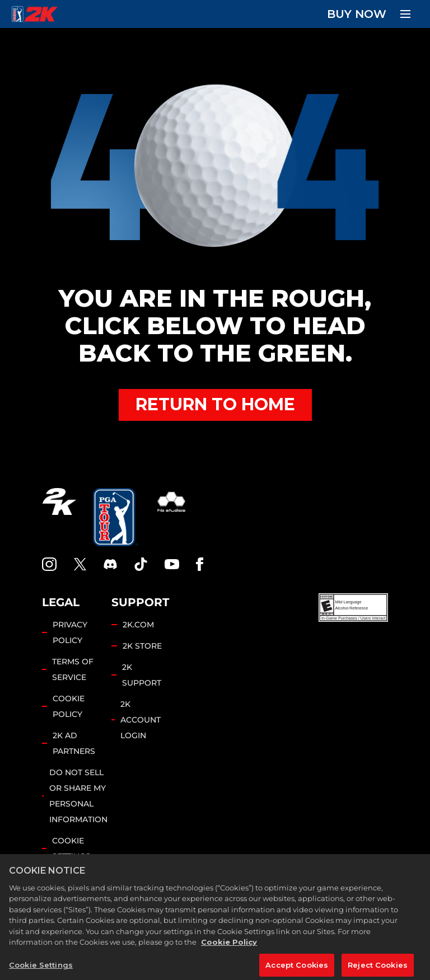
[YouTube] (172, 564)
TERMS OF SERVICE (73, 669)
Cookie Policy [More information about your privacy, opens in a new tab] (229, 953)
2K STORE (142, 646)
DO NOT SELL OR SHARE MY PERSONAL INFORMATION (78, 796)
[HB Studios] (171, 517)
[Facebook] (200, 564)
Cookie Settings (71, 848)
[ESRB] (353, 608)
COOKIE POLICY (69, 706)
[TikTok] (141, 564)
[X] (80, 564)
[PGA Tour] (116, 517)
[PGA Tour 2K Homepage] (34, 14)
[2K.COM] (59, 517)
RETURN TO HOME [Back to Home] (215, 404)
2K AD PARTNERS (74, 743)
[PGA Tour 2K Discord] (110, 564)
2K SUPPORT (142, 675)
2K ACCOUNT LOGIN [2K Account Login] (141, 720)
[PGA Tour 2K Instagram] (49, 564)
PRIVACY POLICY (70, 632)
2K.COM (138, 625)
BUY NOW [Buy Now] (357, 14)
